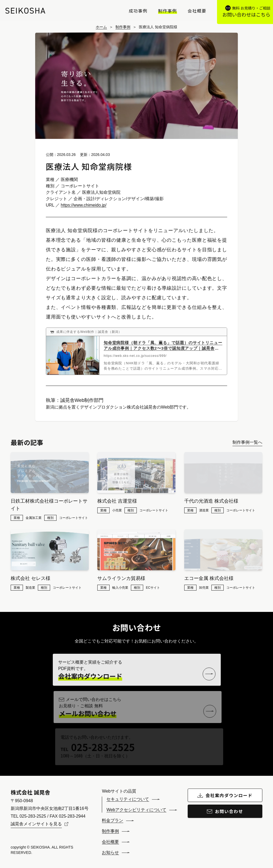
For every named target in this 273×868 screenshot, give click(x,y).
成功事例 (138, 11)
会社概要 (197, 11)
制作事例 (167, 11)
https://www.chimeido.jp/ (84, 205)
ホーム (101, 27)
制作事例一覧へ (247, 442)
